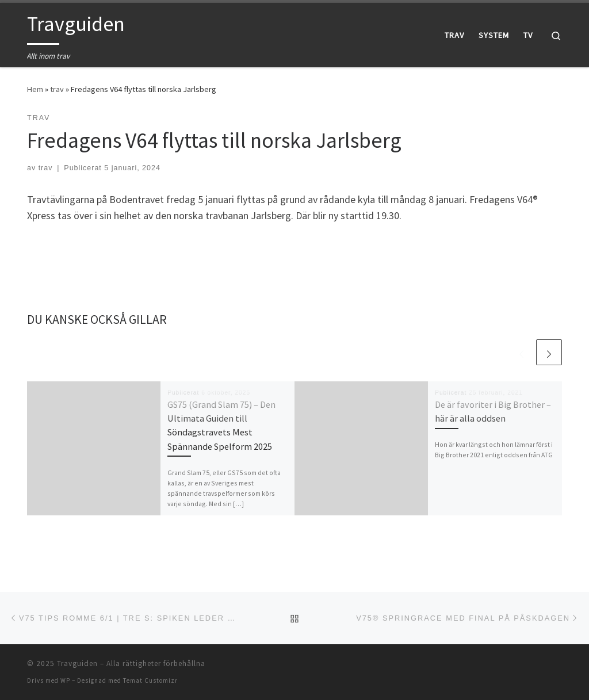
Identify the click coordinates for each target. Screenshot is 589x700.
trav (57, 89)
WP (65, 680)
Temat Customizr (150, 680)
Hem (35, 89)
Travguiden (77, 663)
